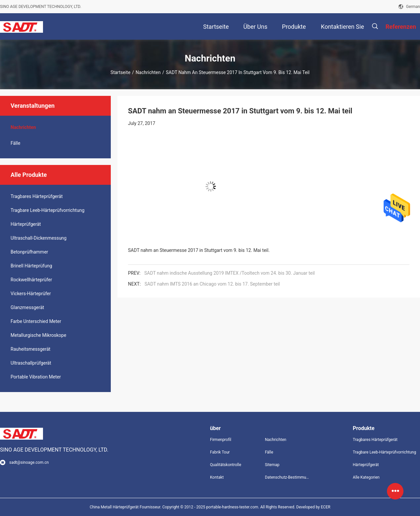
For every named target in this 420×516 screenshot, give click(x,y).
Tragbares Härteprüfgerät (37, 196)
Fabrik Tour (220, 452)
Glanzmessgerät (27, 307)
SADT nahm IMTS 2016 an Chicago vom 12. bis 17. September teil (212, 284)
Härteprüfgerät (26, 224)
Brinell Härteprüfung (31, 266)
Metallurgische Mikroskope (38, 335)
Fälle (15, 143)
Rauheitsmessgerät (30, 349)
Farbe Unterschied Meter (36, 321)
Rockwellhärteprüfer (31, 280)
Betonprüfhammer (29, 252)
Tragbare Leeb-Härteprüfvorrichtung (47, 210)
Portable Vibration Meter (36, 377)
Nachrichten (148, 72)
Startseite (120, 72)
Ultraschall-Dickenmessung (39, 238)
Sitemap (272, 465)
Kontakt (217, 477)
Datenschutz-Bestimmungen (287, 477)
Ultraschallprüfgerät (31, 363)
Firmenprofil (221, 440)
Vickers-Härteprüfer (31, 294)
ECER (326, 507)
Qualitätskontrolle (226, 465)
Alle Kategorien (366, 477)
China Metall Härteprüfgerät (114, 507)
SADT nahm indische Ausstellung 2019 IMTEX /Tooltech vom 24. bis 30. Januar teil (230, 273)
